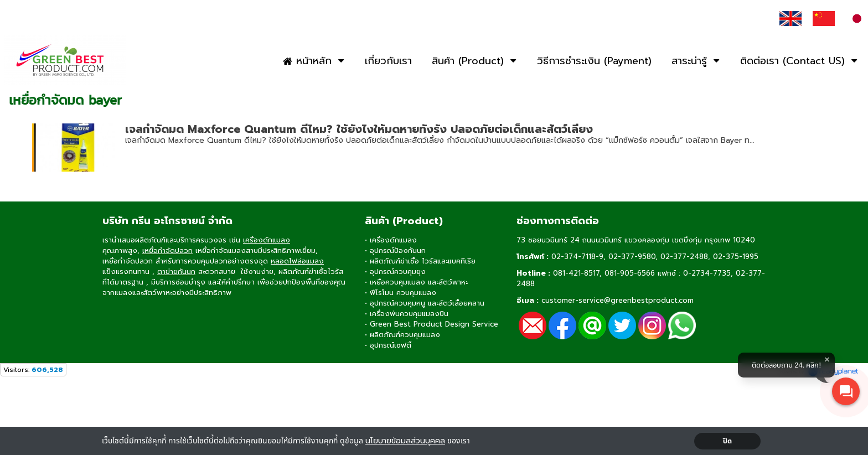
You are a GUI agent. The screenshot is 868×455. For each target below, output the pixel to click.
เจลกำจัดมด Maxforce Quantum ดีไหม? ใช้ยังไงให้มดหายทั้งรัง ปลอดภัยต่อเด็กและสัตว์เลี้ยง (359, 129)
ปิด (728, 441)
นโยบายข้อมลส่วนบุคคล (405, 441)
